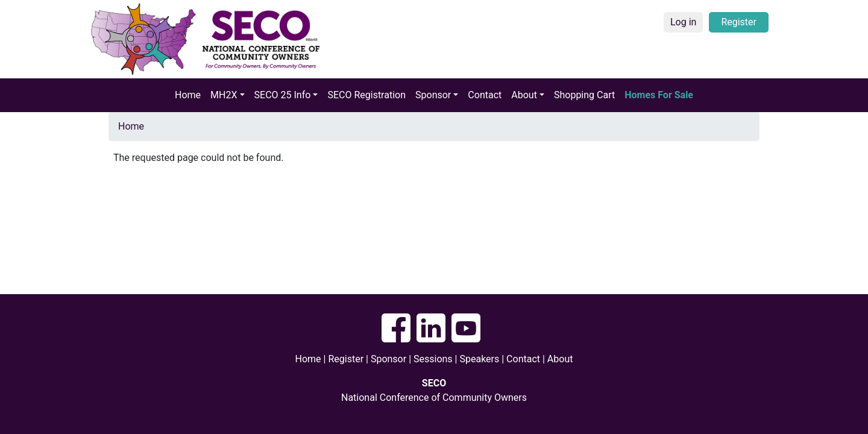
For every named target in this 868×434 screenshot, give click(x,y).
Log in (683, 22)
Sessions (433, 359)
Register (739, 22)
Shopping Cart (584, 95)
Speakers (480, 359)
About (560, 359)
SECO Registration (366, 95)
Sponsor (388, 359)
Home (188, 95)
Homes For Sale (659, 95)
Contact (485, 95)
